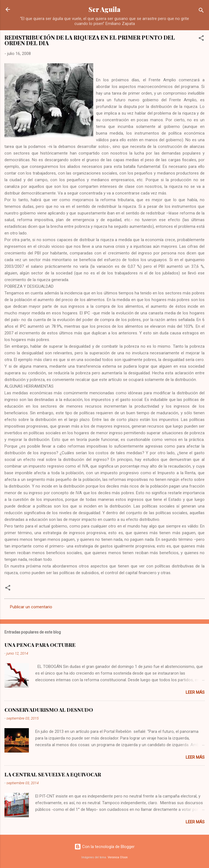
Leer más (195, 692)
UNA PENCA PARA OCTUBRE (40, 645)
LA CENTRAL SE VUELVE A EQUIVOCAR (53, 774)
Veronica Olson (118, 857)
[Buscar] (201, 11)
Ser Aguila (104, 9)
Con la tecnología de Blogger (104, 847)
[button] (201, 39)
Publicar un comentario (31, 607)
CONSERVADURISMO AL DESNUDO (49, 710)
